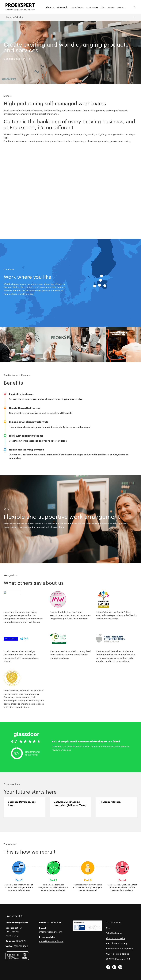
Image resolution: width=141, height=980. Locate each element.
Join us (111, 7)
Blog (103, 7)
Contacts (121, 7)
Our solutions (77, 7)
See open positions (15, 58)
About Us (50, 7)
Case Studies (92, 7)
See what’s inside (14, 17)
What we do (63, 7)
